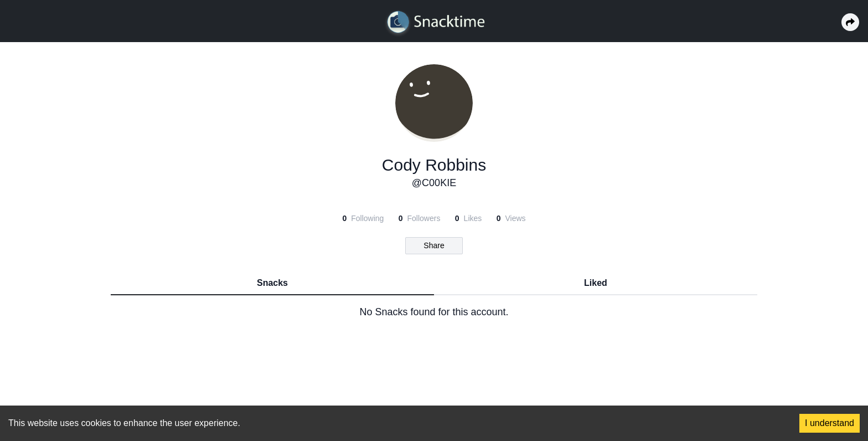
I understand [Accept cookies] (830, 423)
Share (434, 245)
